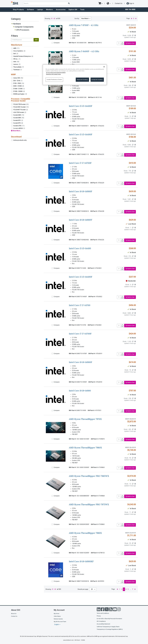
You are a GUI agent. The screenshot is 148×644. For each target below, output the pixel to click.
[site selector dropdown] (109, 3)
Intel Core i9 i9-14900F (81, 191)
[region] (75, 75)
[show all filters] (25, 131)
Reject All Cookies (82, 80)
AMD (16, 48)
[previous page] (132, 19)
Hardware (17, 24)
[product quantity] (119, 43)
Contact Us (119, 3)
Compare (57, 43)
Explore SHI (73, 10)
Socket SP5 (18, 123)
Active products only (20, 140)
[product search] (47, 3)
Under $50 (18, 78)
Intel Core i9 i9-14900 (80, 391)
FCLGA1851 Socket (21, 107)
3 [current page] (134, 19)
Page (128, 18)
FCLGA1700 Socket (21, 104)
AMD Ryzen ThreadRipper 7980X (85, 448)
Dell (16, 54)
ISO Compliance (101, 621)
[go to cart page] (100, 3)
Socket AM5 (19, 118)
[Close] (104, 67)
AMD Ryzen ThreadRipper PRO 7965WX (89, 476)
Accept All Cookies (97, 80)
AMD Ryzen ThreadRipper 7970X (85, 419)
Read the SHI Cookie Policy (53, 74)
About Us (14, 614)
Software (30, 10)
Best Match (85, 19)
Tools (82, 10)
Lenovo (17, 64)
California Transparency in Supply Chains (108, 627)
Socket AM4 (19, 115)
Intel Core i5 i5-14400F (81, 106)
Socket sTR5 (19, 126)
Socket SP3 (18, 120)
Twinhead (18, 70)
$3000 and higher (20, 94)
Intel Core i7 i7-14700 (80, 305)
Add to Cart (130, 43)
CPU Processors (23, 30)
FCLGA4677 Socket (21, 110)
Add (36, 40)
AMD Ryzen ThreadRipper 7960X (85, 533)
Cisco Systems (19, 51)
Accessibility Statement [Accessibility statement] (103, 624)
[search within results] (22, 40)
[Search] (69, 3)
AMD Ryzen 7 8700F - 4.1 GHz (84, 25)
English (57, 624)
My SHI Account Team (60, 622)
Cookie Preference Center (54, 80)
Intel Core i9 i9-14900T (81, 220)
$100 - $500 (19, 83)
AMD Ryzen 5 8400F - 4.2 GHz (84, 51)
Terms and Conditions (103, 613)
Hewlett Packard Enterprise (23, 56)
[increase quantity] (122, 42)
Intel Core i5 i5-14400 (80, 248)
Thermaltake (19, 67)
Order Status (57, 616)
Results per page (83, 589)
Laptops (40, 10)
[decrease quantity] (122, 44)
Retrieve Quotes (58, 619)
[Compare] (52, 43)
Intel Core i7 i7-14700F (80, 163)
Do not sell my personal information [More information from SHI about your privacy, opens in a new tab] (56, 73)
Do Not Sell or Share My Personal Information (109, 619)
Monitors (50, 10)
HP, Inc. (17, 59)
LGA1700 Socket (20, 112)
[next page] (136, 19)
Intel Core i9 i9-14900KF (81, 561)
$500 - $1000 (19, 86)
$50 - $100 (18, 81)
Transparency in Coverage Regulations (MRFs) (110, 629)
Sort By (77, 19)
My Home (57, 614)
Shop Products (18, 10)
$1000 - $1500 (19, 89)
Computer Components (24, 27)
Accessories (61, 10)
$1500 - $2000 (19, 91)
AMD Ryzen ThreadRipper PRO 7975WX (89, 504)
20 (92, 589)
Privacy (99, 616)
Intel (16, 62)
